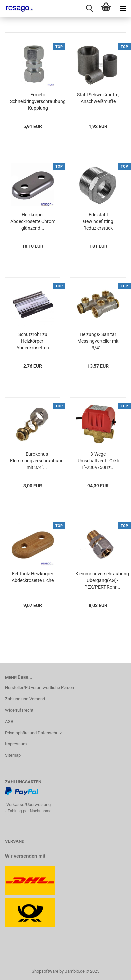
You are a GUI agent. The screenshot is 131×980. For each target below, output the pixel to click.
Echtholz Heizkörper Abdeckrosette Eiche (33, 577)
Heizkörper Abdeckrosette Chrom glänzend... (33, 221)
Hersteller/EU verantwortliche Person (40, 687)
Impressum (16, 744)
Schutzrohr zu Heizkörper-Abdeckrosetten (33, 341)
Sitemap (13, 755)
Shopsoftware (45, 971)
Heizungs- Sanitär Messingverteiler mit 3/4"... (98, 341)
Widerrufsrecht (19, 710)
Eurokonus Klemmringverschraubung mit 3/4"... (37, 461)
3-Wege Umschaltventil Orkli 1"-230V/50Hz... (98, 461)
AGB (9, 721)
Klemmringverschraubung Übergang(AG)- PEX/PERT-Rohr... (102, 580)
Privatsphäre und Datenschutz (33, 733)
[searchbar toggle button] (89, 8)
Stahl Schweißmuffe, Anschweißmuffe (98, 98)
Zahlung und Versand (25, 699)
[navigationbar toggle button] (123, 8)
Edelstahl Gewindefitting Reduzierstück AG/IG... (98, 222)
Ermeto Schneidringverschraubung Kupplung (38, 101)
